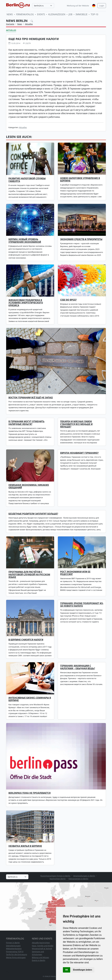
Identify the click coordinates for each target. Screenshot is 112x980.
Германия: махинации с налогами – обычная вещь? (78, 667)
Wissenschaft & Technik (42, 949)
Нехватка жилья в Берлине (25, 846)
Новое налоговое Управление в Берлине (80, 180)
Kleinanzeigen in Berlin (78, 879)
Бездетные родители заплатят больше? (33, 514)
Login (102, 6)
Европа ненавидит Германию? (79, 453)
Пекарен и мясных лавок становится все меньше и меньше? (76, 424)
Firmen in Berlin (13, 943)
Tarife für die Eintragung (17, 954)
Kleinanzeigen (57, 14)
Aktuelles (29, 24)
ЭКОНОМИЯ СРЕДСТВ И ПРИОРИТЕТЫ (81, 239)
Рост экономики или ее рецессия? (75, 573)
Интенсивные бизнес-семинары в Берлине (30, 699)
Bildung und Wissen (40, 957)
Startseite (10, 24)
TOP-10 (94, 14)
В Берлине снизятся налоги (26, 640)
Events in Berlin (39, 960)
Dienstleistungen (13, 946)
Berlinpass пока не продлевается (30, 793)
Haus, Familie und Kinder (43, 946)
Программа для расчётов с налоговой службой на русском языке (29, 575)
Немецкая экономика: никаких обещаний (29, 486)
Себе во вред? (68, 300)
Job (71, 14)
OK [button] (67, 970)
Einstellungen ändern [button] (83, 970)
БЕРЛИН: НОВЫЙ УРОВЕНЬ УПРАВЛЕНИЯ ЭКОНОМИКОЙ (25, 241)
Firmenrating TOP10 (15, 952)
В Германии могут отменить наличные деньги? (26, 423)
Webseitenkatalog (14, 949)
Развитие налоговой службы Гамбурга (27, 180)
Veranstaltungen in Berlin (84, 876)
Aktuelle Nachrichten (41, 943)
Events (41, 14)
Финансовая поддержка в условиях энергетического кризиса (26, 303)
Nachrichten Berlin (58, 879)
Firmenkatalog (25, 14)
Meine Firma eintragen (16, 957)
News (10, 14)
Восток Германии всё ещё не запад (31, 398)
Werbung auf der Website (78, 6)
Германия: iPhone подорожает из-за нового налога (82, 605)
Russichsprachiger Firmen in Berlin (55, 876)
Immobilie (82, 14)
